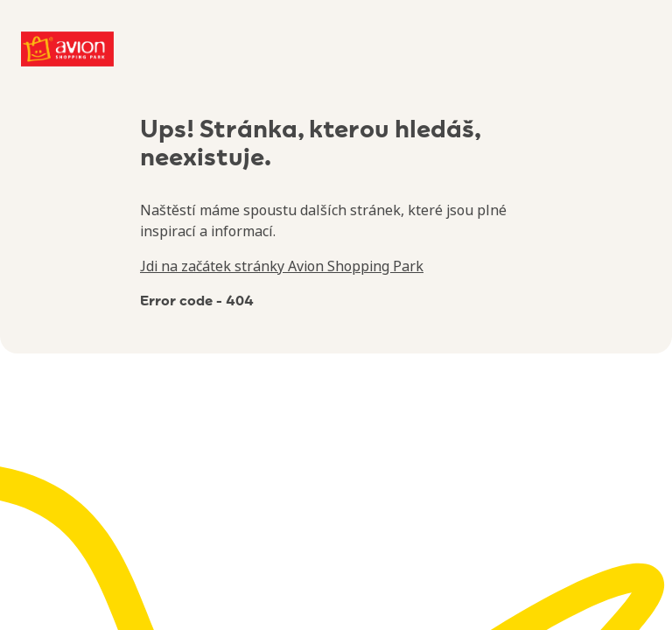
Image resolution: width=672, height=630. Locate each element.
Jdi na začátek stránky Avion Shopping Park (282, 266)
